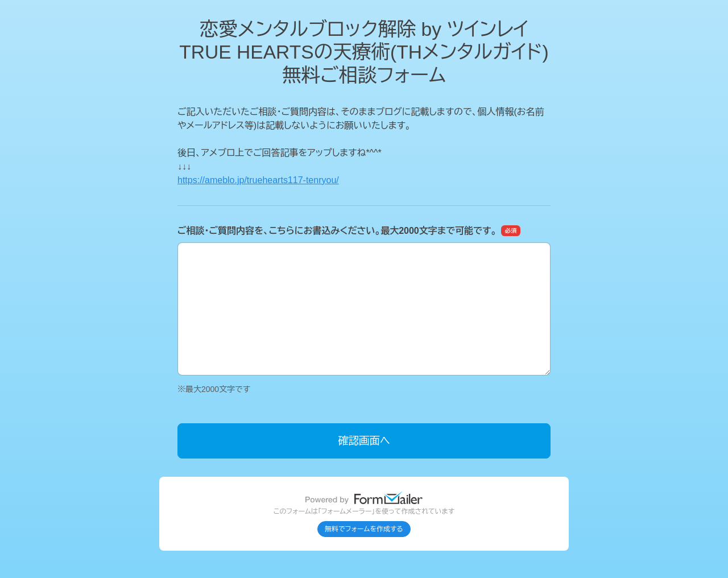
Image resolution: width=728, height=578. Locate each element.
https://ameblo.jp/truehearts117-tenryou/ (258, 180)
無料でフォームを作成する (364, 529)
